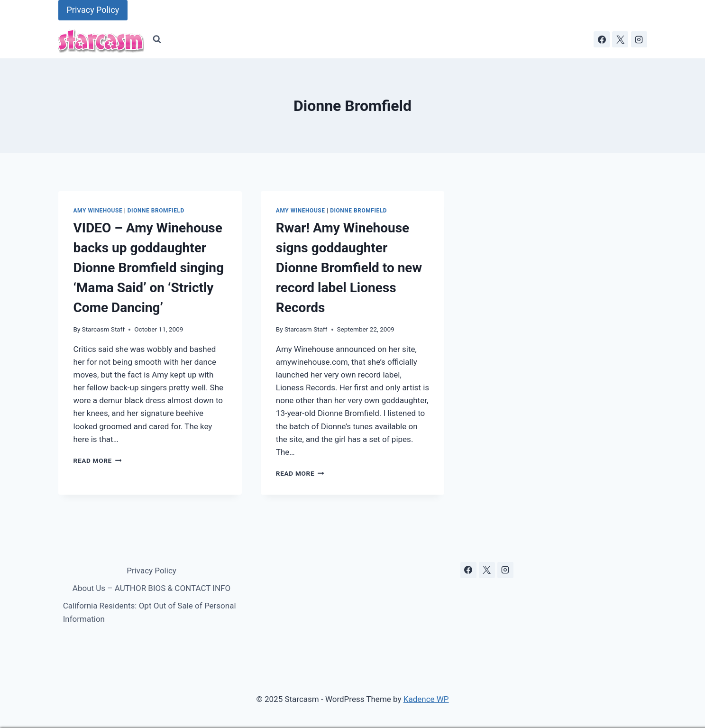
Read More (98, 461)
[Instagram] (639, 39)
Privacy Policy (93, 10)
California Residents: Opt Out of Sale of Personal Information (150, 612)
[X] (620, 39)
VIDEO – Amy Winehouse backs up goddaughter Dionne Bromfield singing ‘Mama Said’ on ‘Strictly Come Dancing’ (149, 268)
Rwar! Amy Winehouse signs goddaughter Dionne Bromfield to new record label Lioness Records (349, 268)
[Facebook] (602, 39)
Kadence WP (426, 699)
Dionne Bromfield (156, 211)
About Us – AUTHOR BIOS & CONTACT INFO (151, 588)
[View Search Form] (157, 39)
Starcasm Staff (104, 329)
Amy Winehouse (98, 211)
